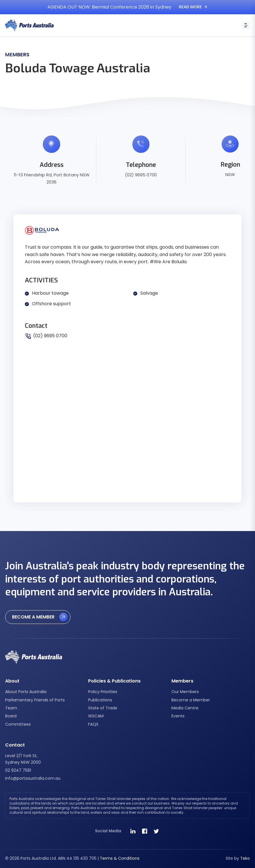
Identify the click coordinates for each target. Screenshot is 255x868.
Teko (245, 858)
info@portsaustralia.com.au (33, 778)
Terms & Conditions (120, 858)
